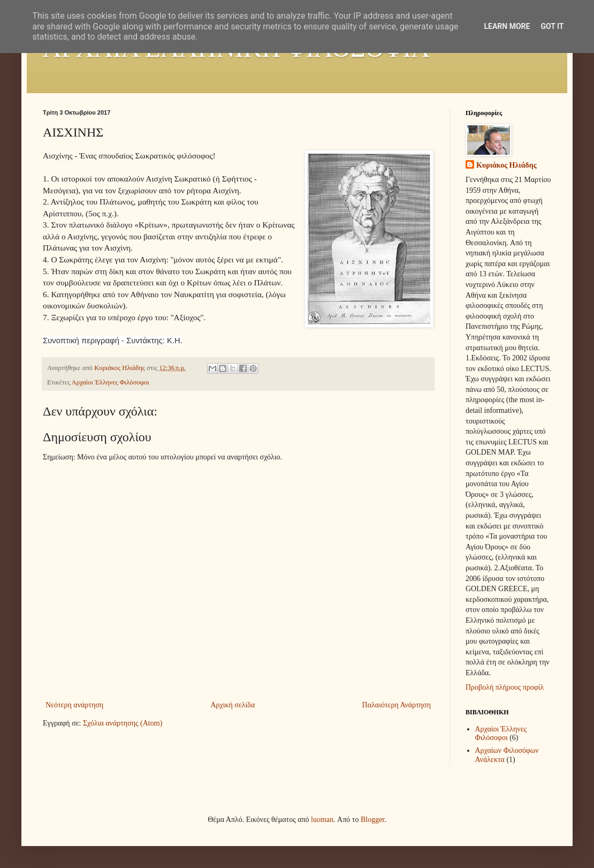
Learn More (507, 26)
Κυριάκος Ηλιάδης (507, 165)
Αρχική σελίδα (233, 705)
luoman (322, 820)
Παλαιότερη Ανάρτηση (397, 705)
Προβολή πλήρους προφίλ (505, 687)
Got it (552, 26)
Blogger (372, 820)
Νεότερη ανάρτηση (74, 705)
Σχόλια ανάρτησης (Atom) (123, 723)
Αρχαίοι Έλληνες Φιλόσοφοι (111, 382)
